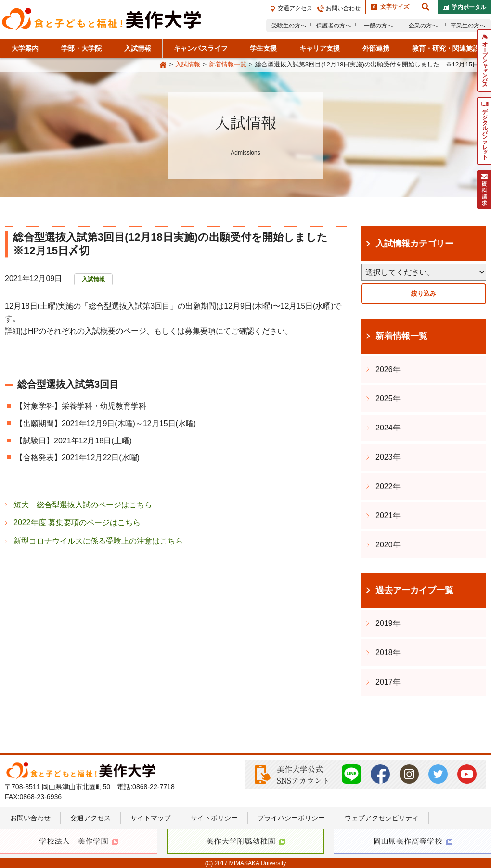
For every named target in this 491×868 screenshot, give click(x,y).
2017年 (388, 682)
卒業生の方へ (468, 26)
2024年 (388, 428)
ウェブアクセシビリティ (382, 818)
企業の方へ (423, 26)
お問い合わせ (343, 8)
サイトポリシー (214, 818)
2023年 (388, 457)
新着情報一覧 (228, 64)
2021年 (388, 515)
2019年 (388, 623)
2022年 (388, 486)
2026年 (388, 369)
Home (163, 65)
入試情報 (188, 64)
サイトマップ (151, 818)
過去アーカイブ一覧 (414, 590)
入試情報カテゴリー (414, 244)
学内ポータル (469, 7)
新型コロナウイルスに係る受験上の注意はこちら (98, 541)
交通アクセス (295, 8)
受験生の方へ (289, 26)
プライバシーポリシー (291, 818)
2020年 (388, 545)
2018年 (388, 653)
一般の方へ (378, 26)
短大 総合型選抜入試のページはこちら (83, 505)
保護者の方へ (334, 26)
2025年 (388, 398)
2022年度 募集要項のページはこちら (77, 523)
